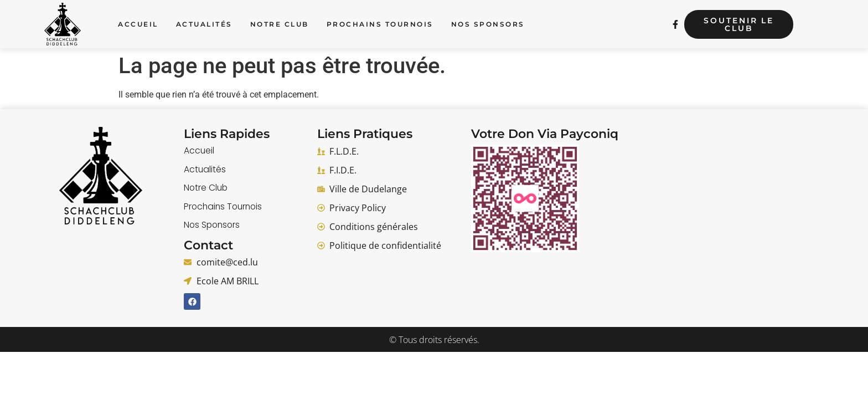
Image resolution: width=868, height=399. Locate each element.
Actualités (204, 24)
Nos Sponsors (488, 24)
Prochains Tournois (380, 24)
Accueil (138, 24)
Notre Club (280, 24)
